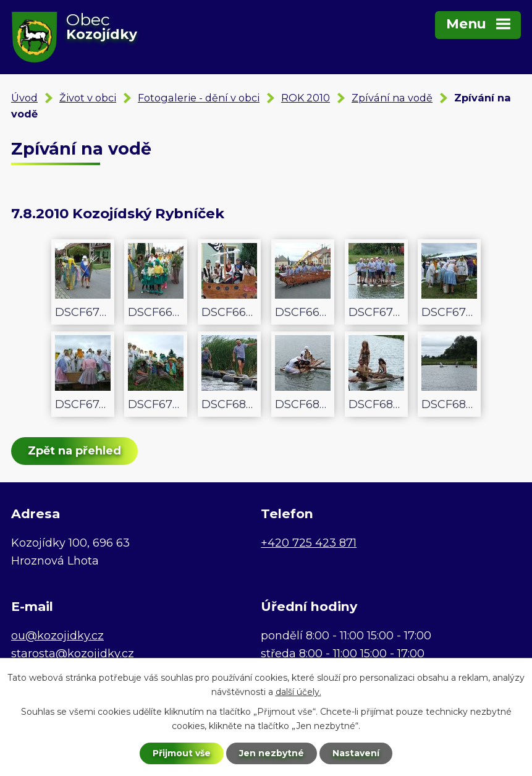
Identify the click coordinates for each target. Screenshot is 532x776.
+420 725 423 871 (309, 543)
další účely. (298, 692)
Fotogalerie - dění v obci (199, 98)
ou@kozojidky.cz (57, 636)
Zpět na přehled (74, 451)
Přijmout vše (182, 753)
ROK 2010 (306, 98)
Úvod (24, 98)
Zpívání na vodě (392, 98)
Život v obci (88, 98)
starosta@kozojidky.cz (73, 654)
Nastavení (356, 753)
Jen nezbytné (272, 753)
